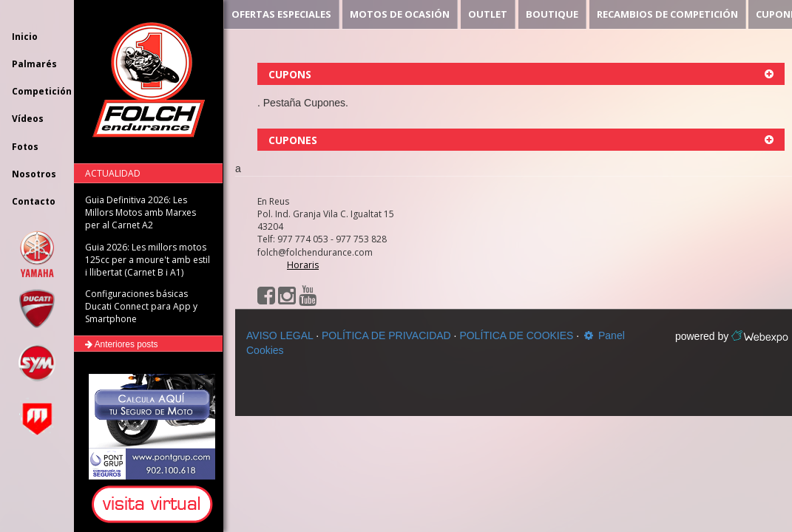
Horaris (303, 265)
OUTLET (488, 14)
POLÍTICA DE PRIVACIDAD (386, 335)
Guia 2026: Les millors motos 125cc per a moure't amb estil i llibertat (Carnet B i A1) (148, 260)
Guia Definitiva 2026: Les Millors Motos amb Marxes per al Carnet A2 (141, 212)
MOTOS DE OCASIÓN (400, 14)
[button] (155, 505)
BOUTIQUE (552, 14)
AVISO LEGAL (280, 335)
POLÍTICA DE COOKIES (516, 335)
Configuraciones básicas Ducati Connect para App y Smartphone (141, 306)
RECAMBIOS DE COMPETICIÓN (667, 14)
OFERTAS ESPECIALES (281, 14)
